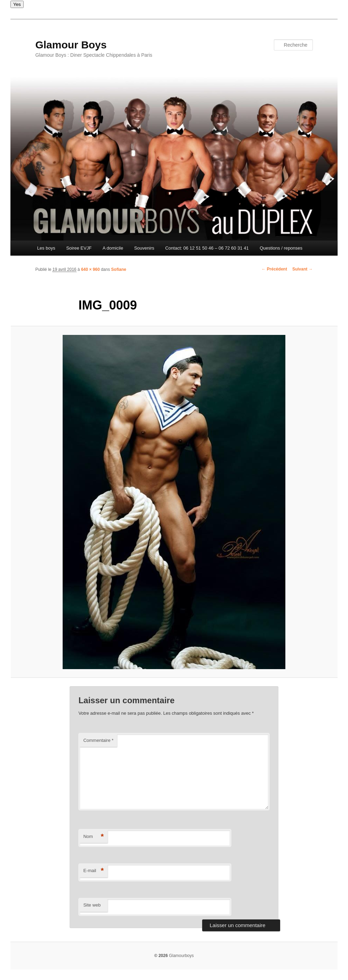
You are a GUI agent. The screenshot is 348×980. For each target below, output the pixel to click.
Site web (92, 905)
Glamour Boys (71, 45)
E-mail (93, 871)
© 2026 (161, 956)
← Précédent (274, 269)
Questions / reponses (281, 248)
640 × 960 (90, 269)
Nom (93, 837)
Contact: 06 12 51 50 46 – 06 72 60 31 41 (207, 248)
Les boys (46, 248)
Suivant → (303, 269)
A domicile (113, 248)
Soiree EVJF (79, 248)
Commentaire (98, 740)
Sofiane (118, 269)
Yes (17, 4)
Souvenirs (144, 248)
